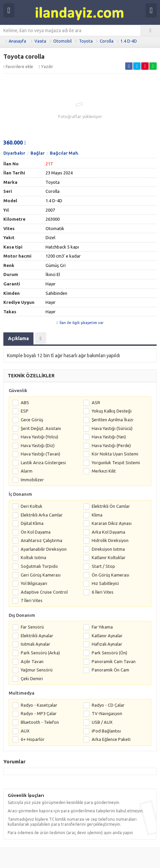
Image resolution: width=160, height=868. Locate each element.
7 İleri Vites (32, 600)
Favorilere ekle (18, 67)
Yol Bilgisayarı (34, 583)
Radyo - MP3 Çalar (39, 713)
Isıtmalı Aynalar (35, 644)
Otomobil (62, 41)
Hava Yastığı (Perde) (111, 445)
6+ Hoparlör (33, 739)
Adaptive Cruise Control (44, 592)
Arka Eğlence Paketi (111, 739)
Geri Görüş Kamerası (41, 575)
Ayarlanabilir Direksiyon (44, 549)
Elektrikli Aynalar (37, 636)
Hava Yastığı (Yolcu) (39, 437)
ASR (96, 402)
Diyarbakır (14, 153)
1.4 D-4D (129, 41)
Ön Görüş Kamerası (110, 575)
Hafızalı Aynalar (107, 644)
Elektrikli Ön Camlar (111, 506)
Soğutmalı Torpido (39, 566)
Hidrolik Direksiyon (110, 540)
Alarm (27, 471)
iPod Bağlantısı (106, 731)
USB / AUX (102, 722)
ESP (25, 411)
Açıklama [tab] (18, 338)
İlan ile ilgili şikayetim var (80, 323)
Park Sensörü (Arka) (40, 653)
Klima (97, 515)
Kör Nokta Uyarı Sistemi (115, 454)
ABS (25, 402)
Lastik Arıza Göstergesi (43, 463)
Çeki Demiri (32, 679)
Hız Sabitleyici (105, 583)
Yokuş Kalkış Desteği (112, 411)
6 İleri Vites (103, 592)
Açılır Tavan (32, 661)
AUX (25, 731)
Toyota (86, 41)
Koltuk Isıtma (33, 557)
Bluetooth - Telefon (40, 722)
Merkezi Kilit (104, 471)
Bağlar (37, 153)
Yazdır (46, 67)
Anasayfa (17, 41)
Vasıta (40, 41)
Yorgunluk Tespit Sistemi (116, 463)
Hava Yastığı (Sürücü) (112, 428)
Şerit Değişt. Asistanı (41, 428)
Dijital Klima (32, 523)
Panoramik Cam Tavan (114, 661)
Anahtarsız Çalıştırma (42, 540)
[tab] (41, 338)
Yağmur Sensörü (37, 670)
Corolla (107, 41)
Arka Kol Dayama (108, 532)
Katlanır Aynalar (107, 636)
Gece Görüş (32, 420)
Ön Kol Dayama (36, 532)
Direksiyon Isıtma (108, 549)
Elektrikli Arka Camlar (42, 515)
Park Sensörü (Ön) (109, 653)
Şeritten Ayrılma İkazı (112, 420)
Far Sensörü (32, 627)
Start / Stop (103, 566)
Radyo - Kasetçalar (39, 705)
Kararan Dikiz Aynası (112, 523)
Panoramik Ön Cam (110, 670)
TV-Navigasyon (107, 713)
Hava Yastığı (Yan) (109, 437)
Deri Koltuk (32, 506)
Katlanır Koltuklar (109, 557)
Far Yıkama (102, 627)
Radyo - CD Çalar (108, 705)
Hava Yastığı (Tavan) (41, 454)
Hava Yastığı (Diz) (38, 445)
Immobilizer (32, 480)
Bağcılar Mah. (64, 153)
